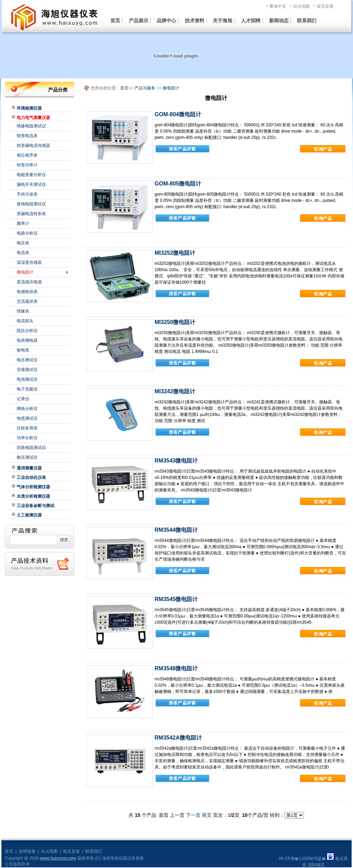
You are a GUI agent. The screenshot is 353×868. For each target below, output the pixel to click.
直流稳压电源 (29, 282)
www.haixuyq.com (58, 858)
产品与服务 (145, 88)
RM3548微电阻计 (176, 668)
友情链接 (27, 851)
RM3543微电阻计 (176, 461)
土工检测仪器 (29, 515)
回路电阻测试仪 (31, 448)
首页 (115, 21)
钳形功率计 (27, 165)
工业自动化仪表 (31, 478)
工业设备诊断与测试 (36, 506)
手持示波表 (27, 194)
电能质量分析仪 (31, 175)
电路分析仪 (27, 233)
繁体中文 (278, 6)
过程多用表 (27, 428)
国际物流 (316, 865)
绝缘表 (23, 311)
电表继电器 (27, 340)
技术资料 (195, 21)
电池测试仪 (27, 379)
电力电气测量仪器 (33, 118)
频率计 (23, 223)
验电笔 (23, 350)
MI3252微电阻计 (175, 253)
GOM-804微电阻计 (178, 114)
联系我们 (307, 21)
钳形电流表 (27, 136)
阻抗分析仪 (27, 331)
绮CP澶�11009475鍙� (302, 859)
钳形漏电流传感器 (33, 145)
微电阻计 (25, 272)
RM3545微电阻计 (176, 599)
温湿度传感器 (29, 262)
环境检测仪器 (29, 108)
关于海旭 (222, 21)
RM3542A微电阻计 (178, 738)
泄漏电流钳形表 (31, 214)
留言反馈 (325, 6)
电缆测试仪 (27, 418)
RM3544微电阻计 (176, 530)
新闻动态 (279, 21)
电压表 (23, 243)
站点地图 (301, 6)
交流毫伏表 (27, 301)
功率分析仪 (27, 438)
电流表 (23, 253)
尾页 (207, 815)
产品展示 (139, 21)
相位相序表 (27, 155)
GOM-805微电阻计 (178, 184)
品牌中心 (166, 21)
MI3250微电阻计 (175, 322)
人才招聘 (251, 21)
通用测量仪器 (29, 468)
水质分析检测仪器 (33, 496)
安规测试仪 (27, 370)
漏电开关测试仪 (31, 184)
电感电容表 (27, 292)
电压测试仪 (27, 360)
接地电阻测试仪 (31, 204)
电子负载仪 (27, 389)
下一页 (193, 815)
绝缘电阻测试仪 (31, 126)
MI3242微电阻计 (175, 391)
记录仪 (23, 399)
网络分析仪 (27, 409)
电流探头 (25, 321)
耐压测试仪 (27, 457)
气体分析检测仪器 (33, 487)
